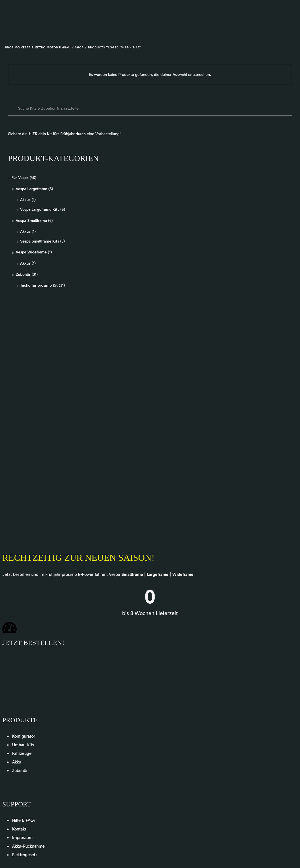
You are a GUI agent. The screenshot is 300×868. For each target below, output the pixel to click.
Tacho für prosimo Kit (39, 285)
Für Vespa (20, 178)
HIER (33, 134)
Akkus (25, 200)
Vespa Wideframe (31, 252)
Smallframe (132, 574)
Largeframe (158, 574)
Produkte (21, 720)
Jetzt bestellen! (33, 643)
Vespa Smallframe (31, 221)
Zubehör (23, 274)
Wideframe (183, 574)
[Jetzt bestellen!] (9, 627)
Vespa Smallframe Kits (40, 241)
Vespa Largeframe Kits (40, 209)
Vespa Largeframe (32, 189)
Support (17, 804)
